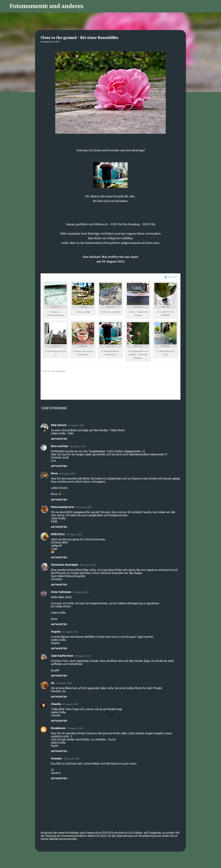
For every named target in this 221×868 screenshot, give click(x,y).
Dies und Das (59, 446)
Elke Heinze (59, 425)
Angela (56, 632)
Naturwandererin (63, 507)
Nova (54, 473)
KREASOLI (58, 534)
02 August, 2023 (77, 446)
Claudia (56, 704)
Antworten (59, 439)
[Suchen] (88, 6)
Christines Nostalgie (65, 565)
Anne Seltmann (61, 592)
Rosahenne (58, 728)
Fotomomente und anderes (47, 6)
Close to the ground (54, 408)
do (53, 683)
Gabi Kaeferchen (62, 656)
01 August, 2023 (76, 425)
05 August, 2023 (71, 759)
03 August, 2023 (64, 683)
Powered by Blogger (110, 863)
